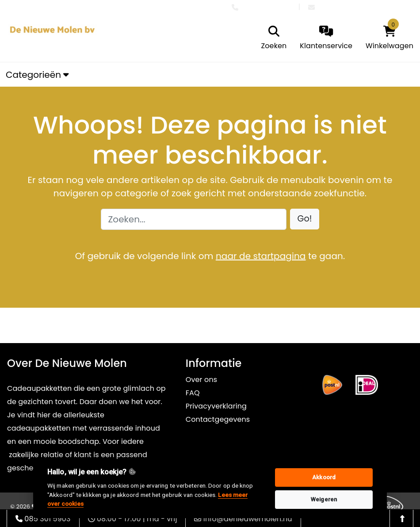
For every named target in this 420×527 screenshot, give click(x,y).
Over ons (201, 380)
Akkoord (324, 477)
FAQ (193, 393)
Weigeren (324, 499)
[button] (305, 219)
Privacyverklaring (216, 406)
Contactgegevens (218, 419)
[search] (272, 38)
